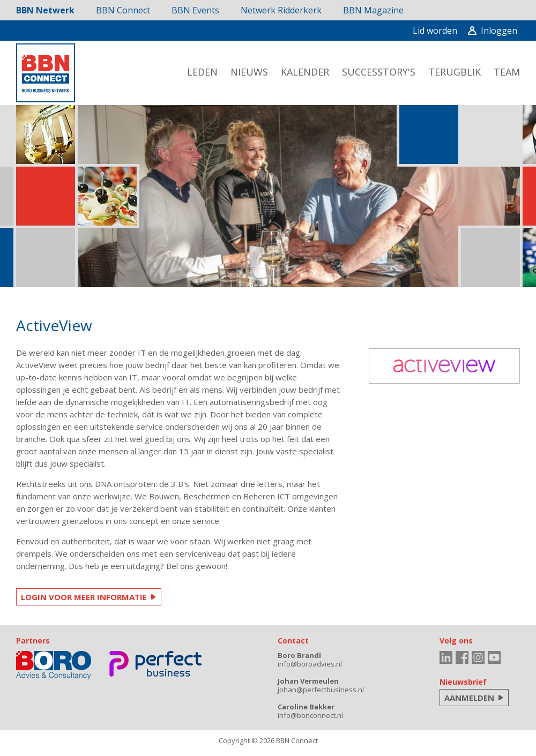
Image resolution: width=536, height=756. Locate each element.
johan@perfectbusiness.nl (321, 690)
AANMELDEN (469, 698)
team (507, 72)
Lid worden (435, 31)
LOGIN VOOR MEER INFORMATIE (84, 597)
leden (202, 72)
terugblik (455, 72)
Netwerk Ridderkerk (281, 10)
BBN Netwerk (45, 10)
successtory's (379, 72)
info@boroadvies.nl (310, 664)
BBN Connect (123, 10)
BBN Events (195, 10)
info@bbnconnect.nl (310, 715)
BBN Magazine (373, 10)
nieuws (249, 72)
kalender (305, 72)
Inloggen (493, 31)
